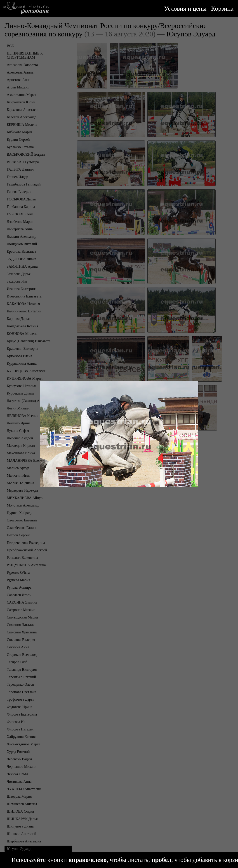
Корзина (222, 8)
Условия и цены (185, 8)
